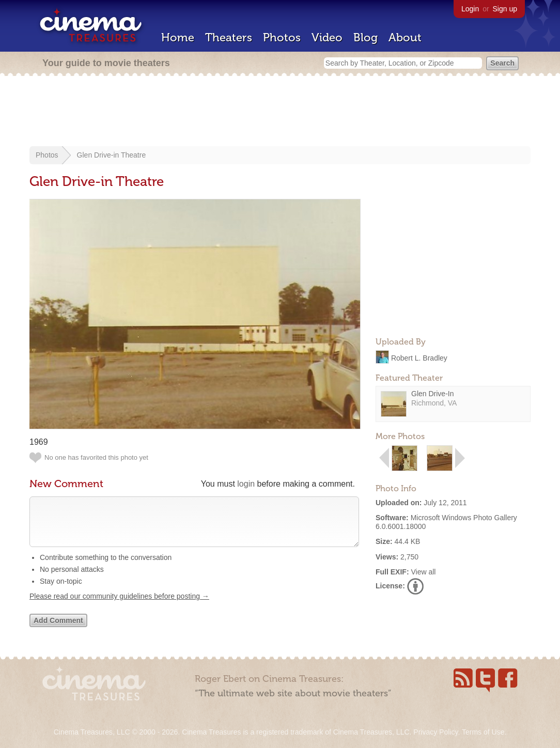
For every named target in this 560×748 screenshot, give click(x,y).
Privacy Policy (435, 732)
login (246, 484)
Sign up (505, 9)
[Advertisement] (280, 112)
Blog (365, 37)
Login (470, 9)
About (405, 37)
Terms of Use (483, 732)
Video (327, 37)
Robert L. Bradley (419, 357)
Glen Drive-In (432, 394)
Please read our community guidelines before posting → (119, 606)
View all (423, 572)
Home (178, 37)
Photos (282, 37)
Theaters (229, 37)
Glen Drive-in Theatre (112, 155)
